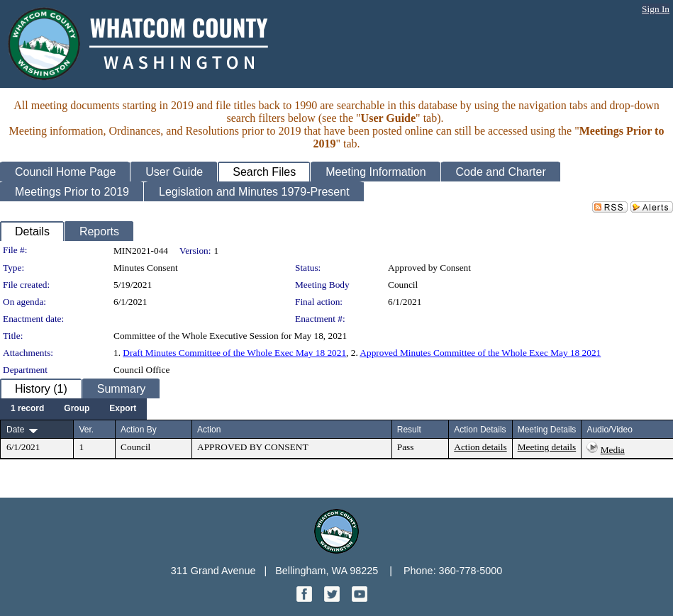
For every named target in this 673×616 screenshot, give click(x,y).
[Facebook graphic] (306, 598)
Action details (480, 447)
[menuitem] (27, 409)
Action (209, 430)
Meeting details (547, 447)
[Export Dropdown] (123, 409)
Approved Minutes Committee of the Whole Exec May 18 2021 (480, 353)
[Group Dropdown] (77, 409)
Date (15, 430)
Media (613, 450)
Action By (139, 430)
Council (403, 285)
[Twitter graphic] (333, 598)
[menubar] (73, 409)
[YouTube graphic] (360, 598)
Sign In (656, 9)
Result (409, 430)
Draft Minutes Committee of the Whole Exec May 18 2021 (234, 353)
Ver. (86, 430)
